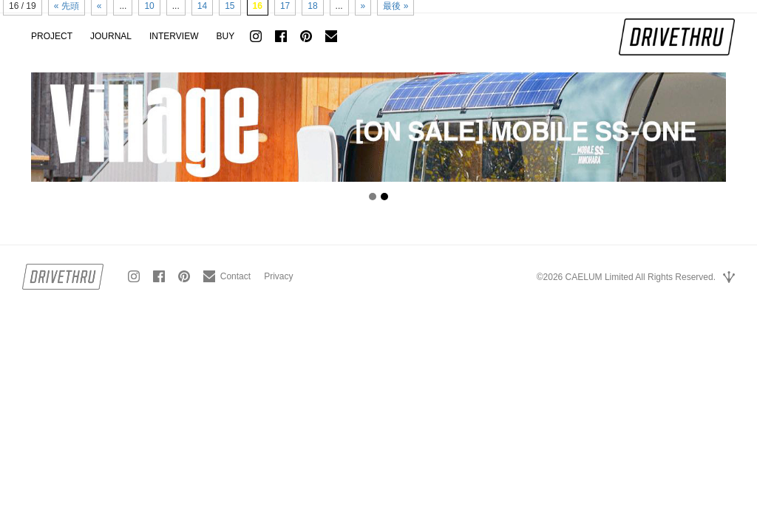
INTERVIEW (174, 36)
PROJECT (52, 36)
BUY (225, 36)
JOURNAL (111, 36)
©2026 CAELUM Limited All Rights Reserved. (626, 277)
